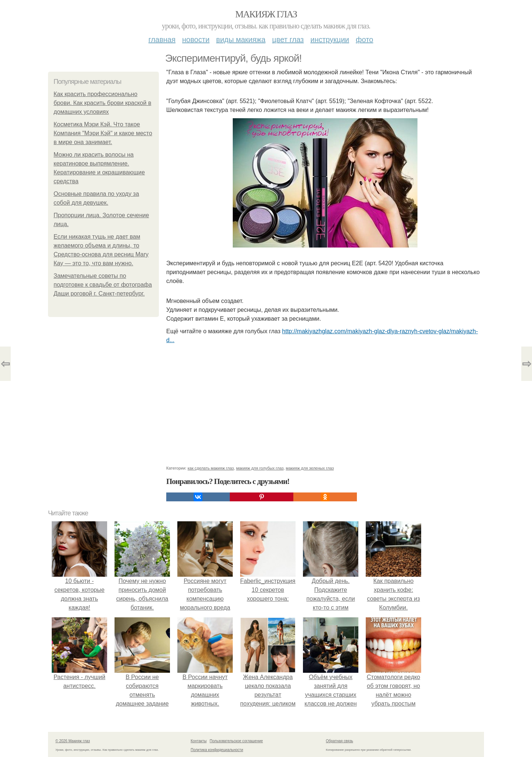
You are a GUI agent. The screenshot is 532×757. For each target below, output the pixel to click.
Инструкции (330, 40)
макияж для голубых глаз (260, 468)
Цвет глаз (288, 40)
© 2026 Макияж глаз (73, 741)
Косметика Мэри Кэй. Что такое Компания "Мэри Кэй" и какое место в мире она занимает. (103, 133)
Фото (364, 40)
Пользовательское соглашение (236, 741)
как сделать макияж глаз (211, 468)
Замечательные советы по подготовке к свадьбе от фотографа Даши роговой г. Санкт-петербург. (103, 285)
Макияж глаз (266, 14)
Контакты (199, 741)
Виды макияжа (241, 40)
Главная (162, 40)
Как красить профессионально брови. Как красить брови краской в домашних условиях (102, 103)
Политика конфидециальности (217, 750)
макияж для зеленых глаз (310, 468)
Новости (196, 40)
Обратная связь (340, 741)
